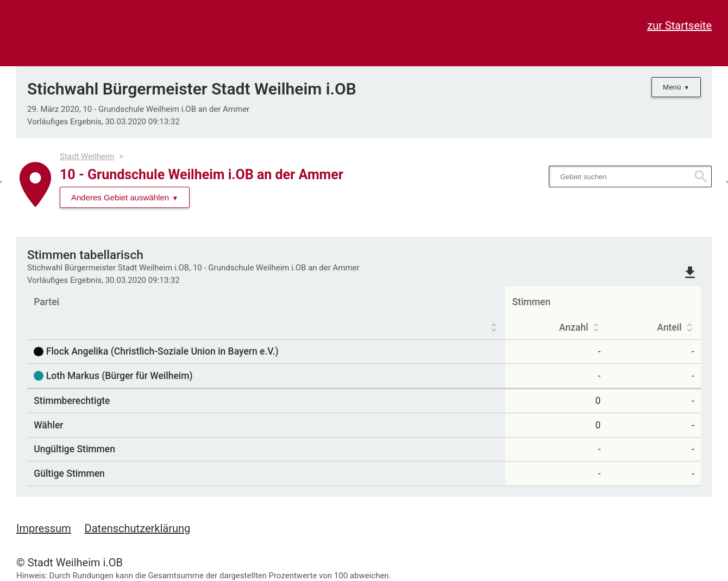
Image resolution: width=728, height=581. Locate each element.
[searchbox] (630, 176)
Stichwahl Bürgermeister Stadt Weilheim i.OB (192, 89)
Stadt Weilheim (87, 156)
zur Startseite (679, 26)
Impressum (44, 528)
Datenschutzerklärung (138, 528)
